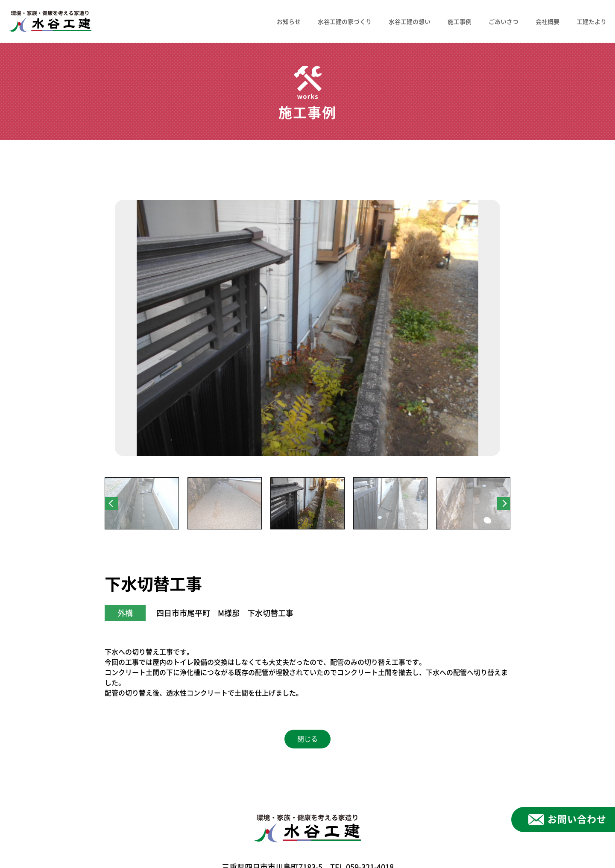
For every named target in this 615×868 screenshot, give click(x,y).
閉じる (307, 739)
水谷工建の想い (410, 21)
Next (504, 503)
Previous (111, 503)
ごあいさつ (504, 21)
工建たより (592, 21)
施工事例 (460, 21)
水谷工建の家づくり (345, 21)
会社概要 (548, 21)
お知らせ (289, 21)
